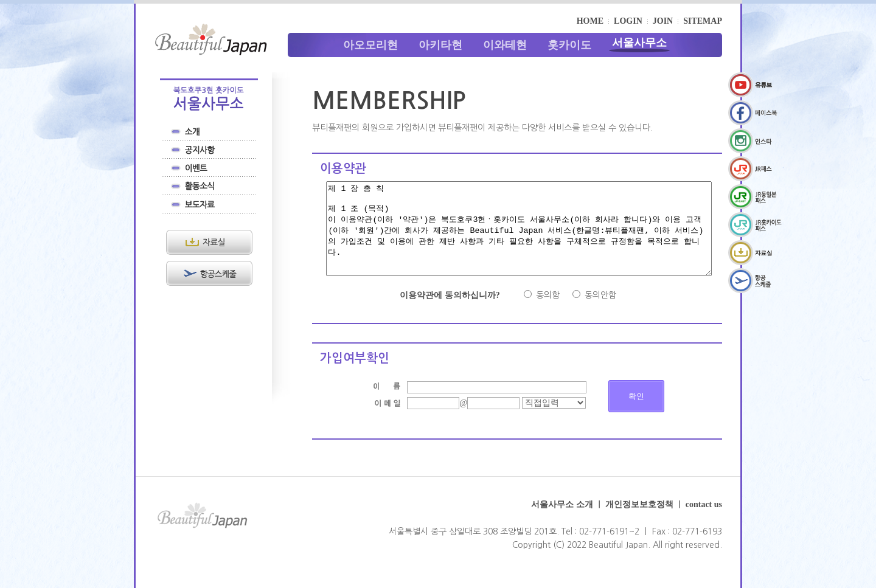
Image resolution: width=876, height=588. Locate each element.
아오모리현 (370, 45)
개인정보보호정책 (639, 523)
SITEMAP (703, 21)
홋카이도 (569, 45)
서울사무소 (639, 43)
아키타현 (440, 45)
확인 (636, 414)
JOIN (663, 21)
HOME (590, 21)
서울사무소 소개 (562, 523)
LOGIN (628, 21)
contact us (704, 523)
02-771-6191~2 (609, 550)
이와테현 (505, 45)
